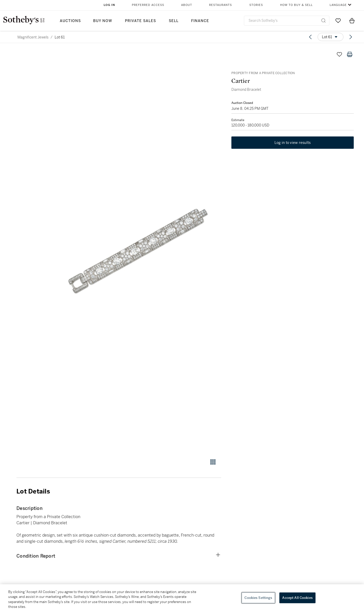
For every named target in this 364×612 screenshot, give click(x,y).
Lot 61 (60, 37)
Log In (109, 5)
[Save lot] (339, 54)
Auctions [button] (70, 21)
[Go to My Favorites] (338, 21)
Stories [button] (256, 5)
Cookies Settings (258, 598)
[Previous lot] (310, 37)
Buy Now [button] (103, 21)
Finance (200, 21)
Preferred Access (148, 5)
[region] (182, 598)
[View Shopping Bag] (352, 21)
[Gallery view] (213, 462)
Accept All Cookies (297, 598)
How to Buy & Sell (296, 5)
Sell (174, 21)
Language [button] (338, 5)
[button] (138, 251)
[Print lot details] (350, 54)
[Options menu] (331, 37)
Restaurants (220, 5)
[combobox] (287, 21)
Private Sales (140, 21)
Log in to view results (293, 143)
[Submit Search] (323, 21)
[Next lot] (351, 37)
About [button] (187, 5)
